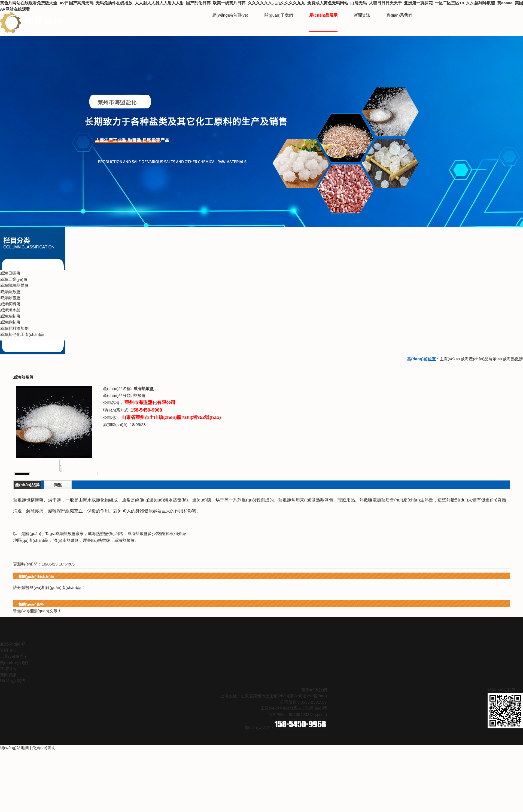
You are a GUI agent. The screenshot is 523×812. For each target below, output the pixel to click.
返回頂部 (8, 650)
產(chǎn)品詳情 (27, 486)
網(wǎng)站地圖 (14, 748)
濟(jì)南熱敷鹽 (66, 540)
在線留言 (8, 669)
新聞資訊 (8, 675)
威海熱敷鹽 (513, 359)
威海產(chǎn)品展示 (479, 359)
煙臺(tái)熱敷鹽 (97, 540)
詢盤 (58, 485)
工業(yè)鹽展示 (14, 656)
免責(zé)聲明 (44, 748)
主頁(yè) (447, 359)
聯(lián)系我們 (13, 681)
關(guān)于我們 (14, 663)
